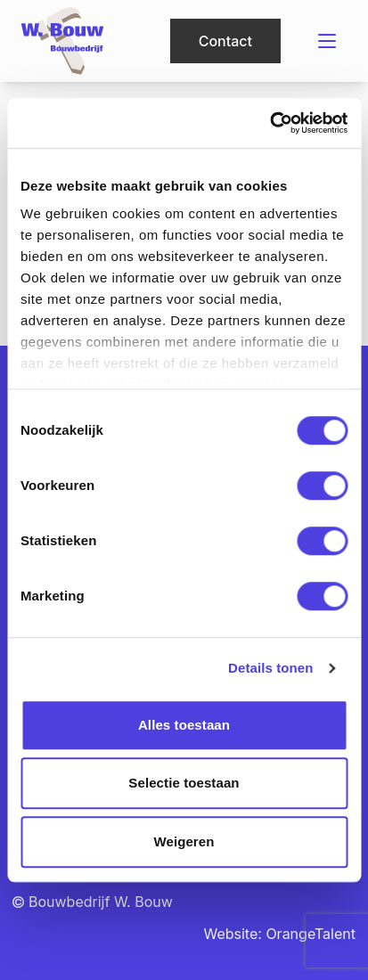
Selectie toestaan (184, 783)
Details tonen (270, 668)
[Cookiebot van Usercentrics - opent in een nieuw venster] (270, 123)
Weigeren (184, 841)
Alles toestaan (184, 725)
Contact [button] (225, 41)
